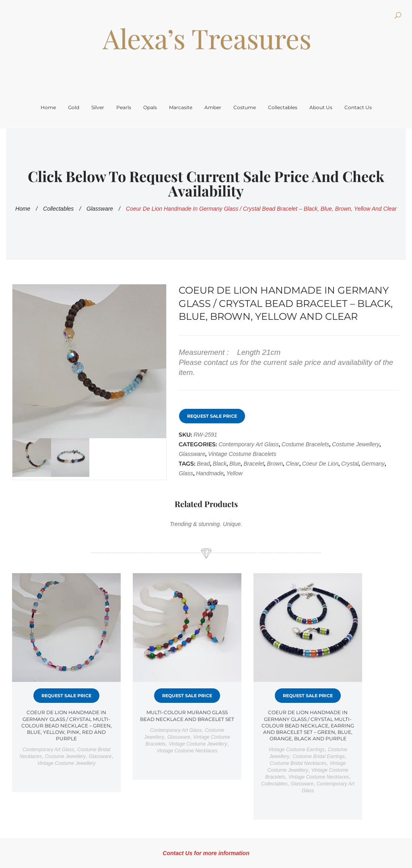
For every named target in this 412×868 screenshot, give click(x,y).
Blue (235, 464)
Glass (186, 473)
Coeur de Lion (320, 464)
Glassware (100, 209)
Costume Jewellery (356, 444)
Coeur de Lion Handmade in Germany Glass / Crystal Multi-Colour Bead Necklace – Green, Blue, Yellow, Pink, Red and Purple (67, 725)
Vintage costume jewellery (66, 763)
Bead (203, 464)
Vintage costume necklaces (187, 751)
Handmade (210, 473)
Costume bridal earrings (319, 756)
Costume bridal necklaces (298, 763)
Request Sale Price (212, 416)
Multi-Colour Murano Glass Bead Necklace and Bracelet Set (187, 716)
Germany (373, 464)
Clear (292, 464)
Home (23, 209)
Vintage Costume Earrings (297, 750)
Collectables (58, 209)
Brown (275, 464)
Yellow (234, 473)
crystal (350, 464)
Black (220, 464)
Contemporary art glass (249, 444)
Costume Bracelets (305, 444)
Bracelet (254, 464)
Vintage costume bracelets (242, 454)
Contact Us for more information (206, 853)
